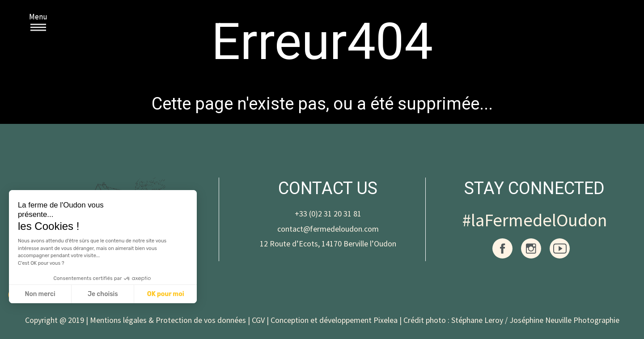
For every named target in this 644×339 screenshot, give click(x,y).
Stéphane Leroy (477, 320)
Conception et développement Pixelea (334, 320)
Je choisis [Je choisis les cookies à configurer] (103, 294)
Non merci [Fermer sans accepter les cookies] (40, 294)
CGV (258, 320)
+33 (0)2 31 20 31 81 (328, 214)
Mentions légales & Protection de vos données (168, 320)
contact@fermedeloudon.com (328, 229)
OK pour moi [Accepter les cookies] (166, 294)
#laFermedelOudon (535, 220)
